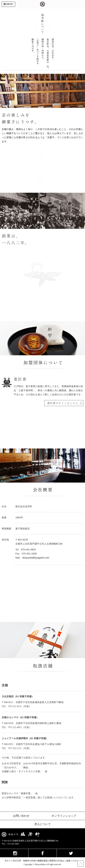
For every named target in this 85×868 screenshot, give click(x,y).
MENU (8, 4)
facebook (43, 853)
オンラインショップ (64, 816)
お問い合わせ (21, 816)
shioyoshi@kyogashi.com (36, 558)
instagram (14, 853)
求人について (43, 824)
